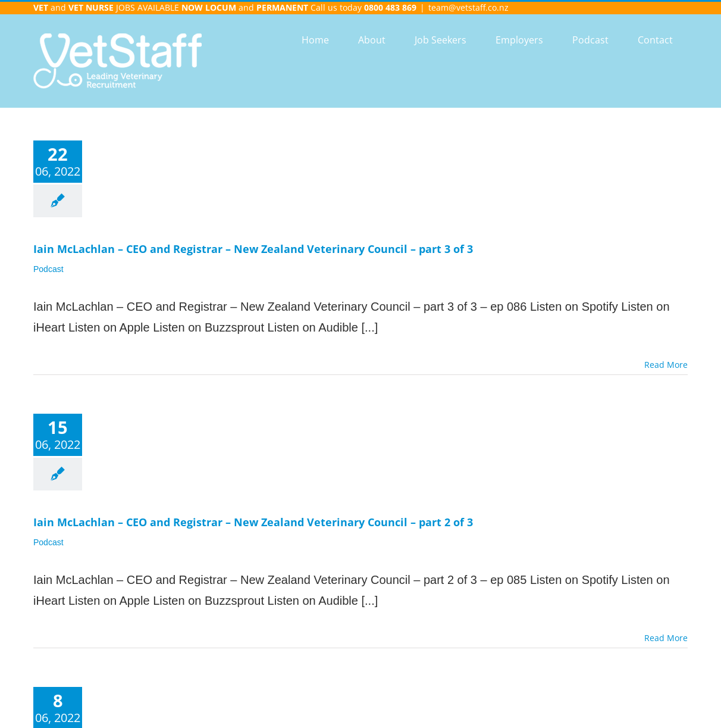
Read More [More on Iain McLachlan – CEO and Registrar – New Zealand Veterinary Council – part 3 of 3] (666, 365)
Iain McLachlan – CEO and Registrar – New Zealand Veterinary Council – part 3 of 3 (253, 249)
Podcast (48, 269)
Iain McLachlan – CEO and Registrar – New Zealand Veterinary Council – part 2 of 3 (253, 522)
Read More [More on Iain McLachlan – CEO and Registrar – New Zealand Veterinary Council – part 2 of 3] (666, 638)
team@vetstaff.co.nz (468, 7)
